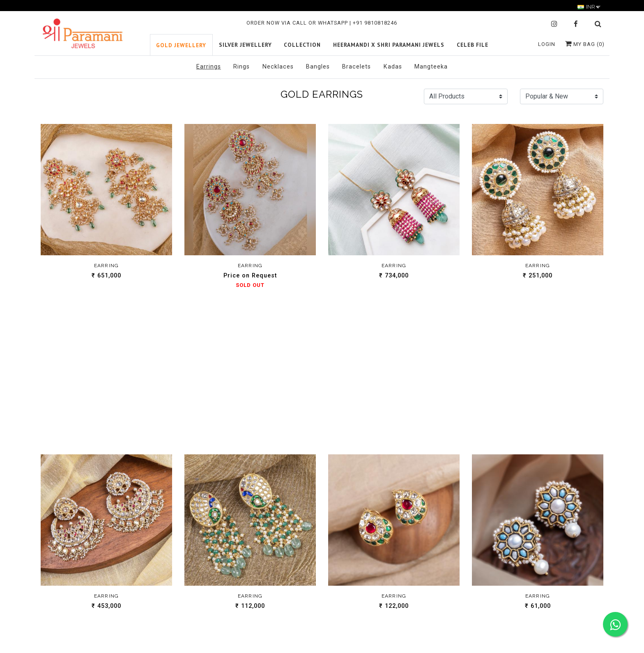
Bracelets (356, 67)
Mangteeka (431, 67)
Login (547, 44)
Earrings (209, 67)
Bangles (318, 67)
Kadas (393, 67)
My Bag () (585, 44)
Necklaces (278, 67)
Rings (241, 67)
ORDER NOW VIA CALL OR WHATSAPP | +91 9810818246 (322, 23)
